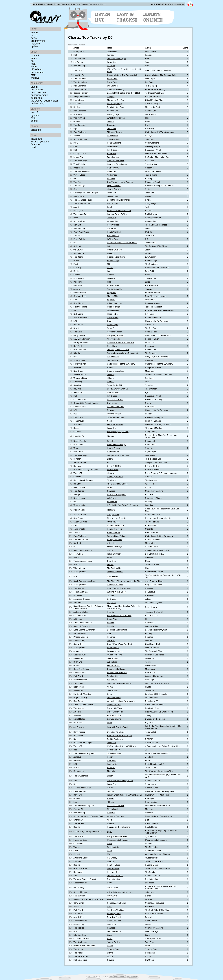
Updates (35, 46)
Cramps (111, 382)
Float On (111, 510)
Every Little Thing (115, 708)
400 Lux (111, 802)
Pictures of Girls (114, 715)
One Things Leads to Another (120, 182)
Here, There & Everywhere (119, 588)
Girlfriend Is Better (115, 585)
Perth (110, 557)
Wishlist (35, 78)
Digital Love (112, 346)
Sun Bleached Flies (116, 417)
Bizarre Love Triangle (117, 518)
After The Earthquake (117, 494)
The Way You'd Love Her (118, 350)
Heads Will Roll (114, 232)
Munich (110, 565)
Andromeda (112, 175)
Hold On (111, 612)
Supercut (111, 300)
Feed (33, 147)
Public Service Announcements (40, 94)
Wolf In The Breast (115, 399)
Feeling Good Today (116, 536)
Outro (110, 321)
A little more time (115, 303)
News (34, 38)
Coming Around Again (117, 903)
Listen (34, 67)
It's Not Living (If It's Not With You (122, 746)
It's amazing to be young (118, 840)
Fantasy (111, 55)
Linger (110, 776)
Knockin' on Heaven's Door (119, 211)
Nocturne (111, 813)
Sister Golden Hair (115, 712)
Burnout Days (113, 260)
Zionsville (111, 771)
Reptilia (110, 823)
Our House (112, 403)
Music (34, 35)
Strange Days (113, 949)
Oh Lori (110, 375)
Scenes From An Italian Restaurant (122, 353)
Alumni (34, 87)
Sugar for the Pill (115, 385)
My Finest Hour (114, 186)
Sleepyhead (112, 809)
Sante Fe (111, 768)
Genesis (111, 275)
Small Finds (112, 79)
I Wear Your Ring (115, 655)
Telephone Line (114, 705)
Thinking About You (116, 132)
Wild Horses (113, 203)
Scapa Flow (112, 680)
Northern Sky (113, 452)
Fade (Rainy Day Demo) (118, 432)
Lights (110, 935)
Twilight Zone (113, 515)
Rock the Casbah (115, 332)
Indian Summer (114, 554)
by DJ (33, 118)
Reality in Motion (115, 529)
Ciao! (109, 851)
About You (112, 473)
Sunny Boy (112, 502)
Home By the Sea (115, 477)
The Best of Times (115, 876)
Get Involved (37, 90)
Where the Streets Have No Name (122, 243)
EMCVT (34, 58)
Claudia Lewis (113, 357)
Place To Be (112, 314)
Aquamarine (113, 221)
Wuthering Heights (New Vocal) (121, 701)
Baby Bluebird (113, 285)
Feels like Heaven (115, 424)
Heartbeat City (114, 532)
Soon (109, 694)
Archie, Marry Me (115, 289)
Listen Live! (103, 17)
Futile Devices (113, 522)
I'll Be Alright (113, 325)
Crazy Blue (112, 619)
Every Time (112, 82)
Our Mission (37, 72)
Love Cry (111, 861)
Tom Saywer (113, 576)
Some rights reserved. (117, 977)
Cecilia (110, 550)
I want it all (112, 62)
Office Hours (37, 69)
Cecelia (110, 626)
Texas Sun (112, 193)
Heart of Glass (114, 865)
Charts (34, 121)
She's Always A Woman (117, 389)
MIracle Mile (113, 296)
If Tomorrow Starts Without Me (120, 342)
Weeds (110, 946)
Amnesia (111, 178)
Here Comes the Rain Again (119, 736)
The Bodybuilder (114, 568)
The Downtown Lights (117, 59)
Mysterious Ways (115, 547)
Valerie (110, 899)
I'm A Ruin (112, 760)
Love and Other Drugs (117, 164)
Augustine (112, 293)
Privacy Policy (132, 977)
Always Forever (114, 189)
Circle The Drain (114, 921)
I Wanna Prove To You (117, 214)
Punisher (111, 637)
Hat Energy (112, 858)
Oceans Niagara (114, 414)
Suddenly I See (114, 914)
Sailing (110, 939)
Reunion (111, 410)
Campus (111, 96)
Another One (113, 111)
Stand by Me (113, 887)
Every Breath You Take (117, 836)
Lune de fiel (112, 764)
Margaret (111, 436)
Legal (33, 64)
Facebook (36, 144)
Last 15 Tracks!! (127, 17)
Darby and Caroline (77, 45)
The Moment (113, 360)
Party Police (112, 136)
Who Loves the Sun (116, 806)
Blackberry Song (114, 104)
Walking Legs (113, 114)
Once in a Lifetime (115, 572)
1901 (109, 854)
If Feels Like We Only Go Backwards (123, 505)
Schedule (36, 130)
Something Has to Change (119, 200)
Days (109, 906)
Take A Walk (113, 690)
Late (109, 246)
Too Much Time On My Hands (120, 781)
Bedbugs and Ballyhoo (117, 630)
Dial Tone (111, 66)
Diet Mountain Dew (116, 407)
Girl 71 (110, 788)
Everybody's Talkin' (116, 335)
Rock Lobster (113, 236)
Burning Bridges (114, 676)
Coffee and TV (114, 750)
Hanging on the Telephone (119, 827)
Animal (110, 687)
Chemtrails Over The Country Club (122, 75)
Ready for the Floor (116, 107)
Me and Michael (114, 931)
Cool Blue (111, 561)
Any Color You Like (116, 910)
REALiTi (111, 798)
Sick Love (111, 480)
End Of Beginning (115, 739)
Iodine (110, 282)
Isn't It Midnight (114, 307)
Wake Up (111, 253)
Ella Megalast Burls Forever (119, 616)
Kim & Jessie (113, 150)
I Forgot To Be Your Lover (118, 455)
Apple (110, 820)
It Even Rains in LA (116, 525)
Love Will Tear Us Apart (117, 727)
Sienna (110, 953)
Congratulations (114, 143)
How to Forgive (114, 448)
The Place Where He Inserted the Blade (125, 581)
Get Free (111, 640)
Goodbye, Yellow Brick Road (120, 683)
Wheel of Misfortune (116, 118)
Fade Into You (113, 157)
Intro (109, 271)
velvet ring (112, 543)
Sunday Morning (114, 753)
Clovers (110, 960)
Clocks (110, 268)
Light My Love (113, 868)
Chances (111, 491)
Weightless (112, 662)
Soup (109, 722)
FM (32, 61)
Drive (109, 844)
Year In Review (114, 942)
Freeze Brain (113, 196)
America (111, 623)
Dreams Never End (116, 371)
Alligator (111, 378)
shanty (110, 367)
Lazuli (110, 487)
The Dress (112, 129)
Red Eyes (111, 171)
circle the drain (114, 139)
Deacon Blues (113, 392)
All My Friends (113, 339)
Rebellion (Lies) (114, 917)
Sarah (110, 207)
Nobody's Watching (116, 89)
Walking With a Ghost (117, 592)
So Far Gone (113, 470)
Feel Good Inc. (114, 665)
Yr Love (111, 595)
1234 (109, 264)
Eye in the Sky (114, 879)
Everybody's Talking (116, 732)
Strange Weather (115, 540)
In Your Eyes (113, 239)
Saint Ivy (111, 441)
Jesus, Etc (112, 218)
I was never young (115, 651)
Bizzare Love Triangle (117, 445)
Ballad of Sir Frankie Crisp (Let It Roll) (124, 93)
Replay (110, 757)
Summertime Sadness (117, 673)
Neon (110, 421)
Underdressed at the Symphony (121, 364)
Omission (111, 278)
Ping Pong (112, 603)
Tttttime (110, 791)
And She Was (113, 648)
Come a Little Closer (116, 669)
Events (34, 32)
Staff (33, 75)
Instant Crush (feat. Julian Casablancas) (125, 795)
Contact (35, 55)
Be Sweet (111, 599)
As (108, 462)
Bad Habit (111, 154)
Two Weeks (112, 51)
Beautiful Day (113, 310)
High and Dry (113, 872)
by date (35, 115)
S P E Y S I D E (114, 466)
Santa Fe (111, 328)
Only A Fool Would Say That (120, 644)
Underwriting (38, 103)
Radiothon (36, 44)
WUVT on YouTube (40, 142)
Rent (109, 633)
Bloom (110, 459)
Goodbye (111, 125)
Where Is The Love (116, 816)
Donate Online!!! (153, 17)
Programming (38, 41)
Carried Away (113, 168)
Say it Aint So (113, 847)
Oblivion (111, 121)
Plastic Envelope (115, 250)
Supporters (37, 98)
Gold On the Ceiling (116, 161)
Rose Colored (113, 225)
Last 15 (34, 112)
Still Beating (112, 86)
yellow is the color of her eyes (120, 892)
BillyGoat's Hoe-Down (175, 4)
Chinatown (112, 228)
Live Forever (113, 146)
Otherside (111, 743)
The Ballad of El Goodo (117, 484)
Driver (110, 883)
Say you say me (114, 719)
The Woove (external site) (44, 101)
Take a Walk (113, 658)
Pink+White (112, 896)
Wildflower (112, 498)
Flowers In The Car (116, 100)
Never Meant (113, 317)
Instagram (36, 139)
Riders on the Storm (116, 257)
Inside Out (112, 428)
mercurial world (114, 698)
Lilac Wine (112, 924)
